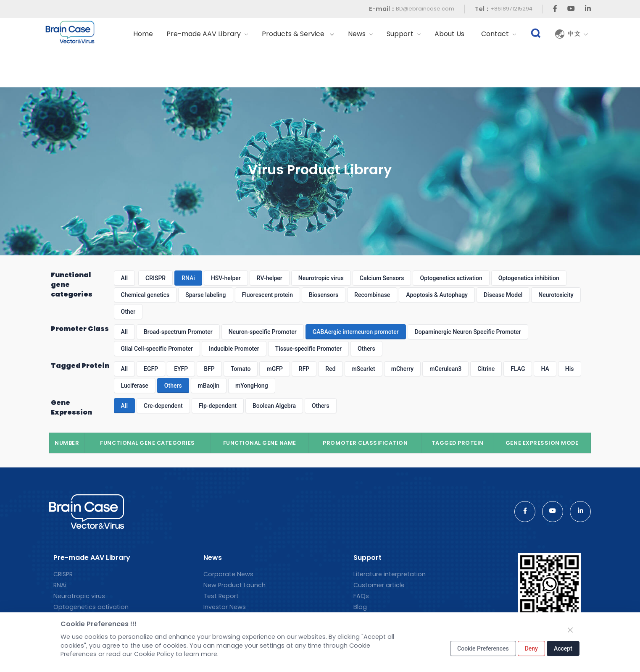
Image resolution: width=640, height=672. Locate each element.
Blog (360, 607)
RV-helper (270, 278)
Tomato (241, 369)
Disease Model (503, 295)
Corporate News (228, 574)
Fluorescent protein (267, 295)
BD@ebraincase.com (425, 9)
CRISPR (155, 278)
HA (545, 369)
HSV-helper (226, 278)
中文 (578, 34)
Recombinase (372, 295)
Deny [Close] (531, 648)
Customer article (379, 585)
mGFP (274, 369)
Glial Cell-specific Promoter (157, 349)
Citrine (486, 369)
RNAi (188, 278)
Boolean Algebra (274, 406)
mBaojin (209, 386)
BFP (209, 369)
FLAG (518, 369)
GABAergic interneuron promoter (356, 332)
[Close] (570, 630)
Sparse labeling (205, 295)
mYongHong (252, 386)
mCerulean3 (445, 369)
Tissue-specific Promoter (308, 349)
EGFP (151, 369)
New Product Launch (234, 585)
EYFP (181, 369)
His (570, 369)
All (124, 278)
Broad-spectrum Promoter (178, 332)
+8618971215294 (511, 9)
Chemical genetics (145, 295)
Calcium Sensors (382, 278)
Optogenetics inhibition (529, 278)
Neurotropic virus (321, 278)
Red (330, 369)
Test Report (221, 596)
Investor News (225, 607)
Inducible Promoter (234, 349)
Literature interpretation (390, 574)
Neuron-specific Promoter (263, 332)
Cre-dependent (163, 406)
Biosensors (324, 295)
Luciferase (135, 386)
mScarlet (363, 369)
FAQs (361, 596)
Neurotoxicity (556, 295)
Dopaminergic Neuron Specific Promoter (468, 332)
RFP (304, 369)
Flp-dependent (218, 406)
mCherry (403, 369)
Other (128, 312)
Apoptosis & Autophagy (437, 295)
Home (143, 34)
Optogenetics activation (451, 278)
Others (366, 349)
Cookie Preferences (483, 648)
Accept (563, 648)
